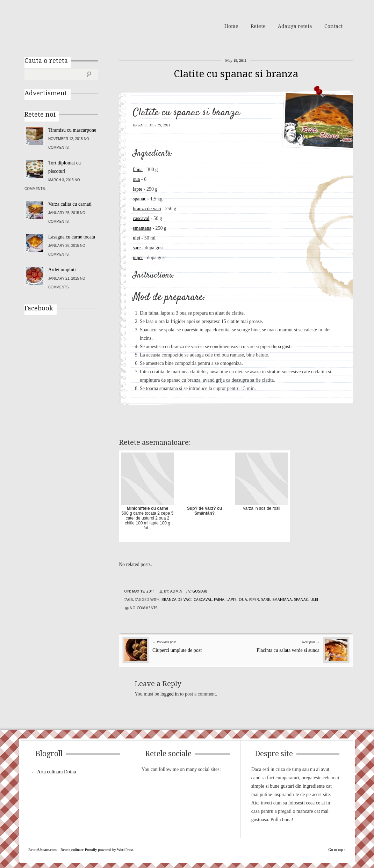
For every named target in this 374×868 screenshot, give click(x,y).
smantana (142, 228)
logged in (170, 694)
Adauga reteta (295, 26)
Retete (258, 26)
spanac (139, 199)
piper (138, 258)
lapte (138, 189)
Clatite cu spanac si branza (236, 74)
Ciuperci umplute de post (177, 650)
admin (143, 125)
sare (137, 248)
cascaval (141, 218)
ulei (136, 238)
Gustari (200, 591)
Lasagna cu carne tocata (72, 237)
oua (136, 179)
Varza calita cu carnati (70, 204)
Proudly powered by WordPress (109, 849)
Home (231, 26)
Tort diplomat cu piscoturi (64, 167)
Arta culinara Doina (56, 772)
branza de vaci (147, 209)
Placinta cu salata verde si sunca (288, 650)
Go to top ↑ (337, 849)
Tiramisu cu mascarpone (72, 130)
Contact (333, 26)
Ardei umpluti (62, 270)
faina (138, 170)
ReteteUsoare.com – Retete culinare (75, 25)
